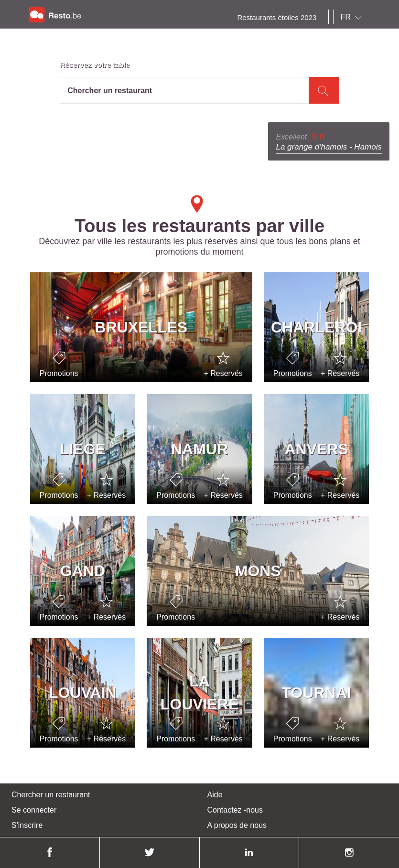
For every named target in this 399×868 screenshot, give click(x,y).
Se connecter (34, 810)
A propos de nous (237, 825)
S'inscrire (27, 825)
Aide (215, 795)
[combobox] (353, 17)
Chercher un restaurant (51, 795)
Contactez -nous (235, 810)
